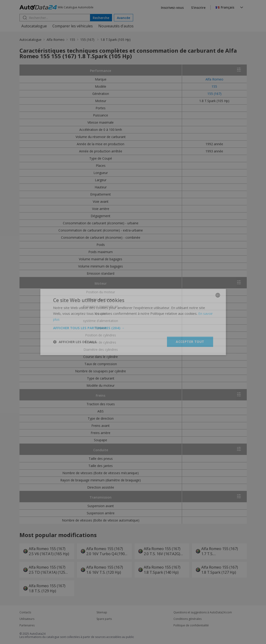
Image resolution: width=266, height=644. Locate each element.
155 (72, 40)
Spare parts (104, 619)
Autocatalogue (34, 26)
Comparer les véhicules (73, 26)
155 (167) (88, 40)
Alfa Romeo (56, 40)
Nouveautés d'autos (116, 26)
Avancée (123, 18)
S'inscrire (198, 8)
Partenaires (27, 625)
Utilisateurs (27, 619)
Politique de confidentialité (191, 625)
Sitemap (102, 612)
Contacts (25, 612)
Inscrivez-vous (172, 8)
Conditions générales (187, 619)
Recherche (101, 18)
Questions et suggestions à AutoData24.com (203, 612)
